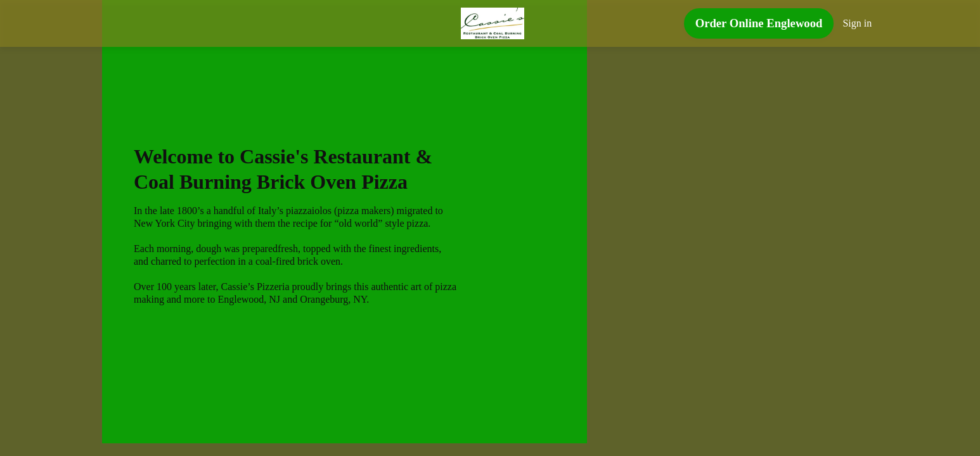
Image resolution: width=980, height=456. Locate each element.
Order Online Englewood (760, 23)
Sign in (857, 23)
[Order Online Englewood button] (760, 25)
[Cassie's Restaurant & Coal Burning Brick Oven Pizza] (493, 23)
